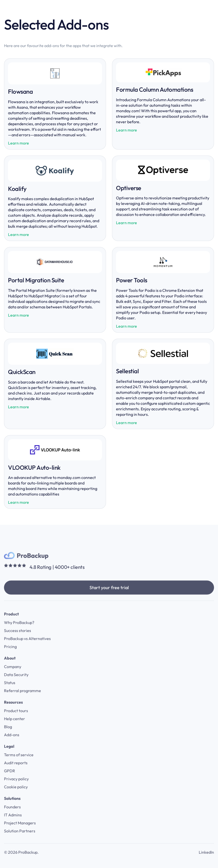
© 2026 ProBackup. (21, 861)
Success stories (17, 639)
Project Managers (20, 831)
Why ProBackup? (19, 631)
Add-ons (12, 743)
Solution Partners (20, 839)
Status (10, 691)
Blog (8, 735)
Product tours (16, 719)
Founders (12, 815)
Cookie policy (16, 795)
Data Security (16, 683)
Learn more (18, 143)
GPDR (9, 779)
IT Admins (13, 823)
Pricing (10, 655)
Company (13, 675)
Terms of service (19, 763)
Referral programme (22, 699)
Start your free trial (109, 596)
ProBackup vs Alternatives (27, 647)
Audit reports (16, 771)
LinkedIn (206, 861)
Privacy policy (16, 787)
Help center (14, 727)
